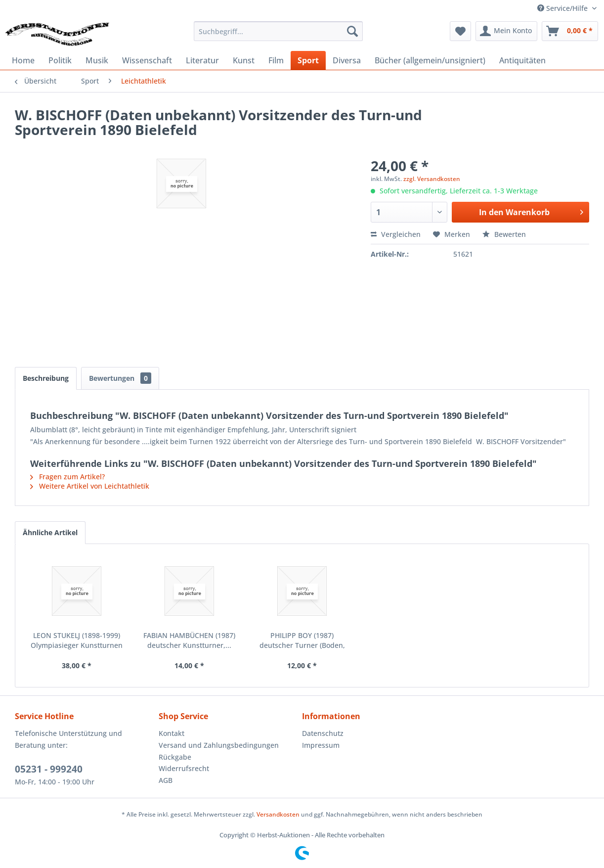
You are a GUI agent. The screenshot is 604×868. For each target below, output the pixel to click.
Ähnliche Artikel (50, 532)
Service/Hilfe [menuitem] (563, 8)
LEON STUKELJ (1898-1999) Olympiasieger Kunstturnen (77, 640)
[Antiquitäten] (522, 60)
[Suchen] (352, 31)
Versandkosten (278, 814)
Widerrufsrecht (184, 768)
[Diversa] (347, 60)
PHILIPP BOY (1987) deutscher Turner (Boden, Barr (302, 640)
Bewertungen (120, 378)
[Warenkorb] (570, 31)
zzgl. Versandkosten (432, 179)
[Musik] (97, 60)
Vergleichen (396, 234)
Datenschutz (323, 733)
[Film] (276, 60)
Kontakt (172, 733)
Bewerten (504, 234)
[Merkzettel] (460, 31)
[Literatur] (202, 60)
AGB (166, 780)
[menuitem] (278, 31)
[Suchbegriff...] (278, 31)
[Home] (23, 60)
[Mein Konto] (506, 31)
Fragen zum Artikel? (67, 477)
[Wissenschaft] (147, 60)
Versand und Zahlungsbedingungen (219, 745)
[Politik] (60, 60)
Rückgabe (175, 757)
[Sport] (308, 60)
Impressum (321, 745)
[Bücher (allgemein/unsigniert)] (430, 60)
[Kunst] (244, 60)
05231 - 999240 (49, 769)
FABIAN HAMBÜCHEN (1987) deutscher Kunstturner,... (189, 640)
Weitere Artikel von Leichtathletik (90, 486)
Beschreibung (46, 378)
